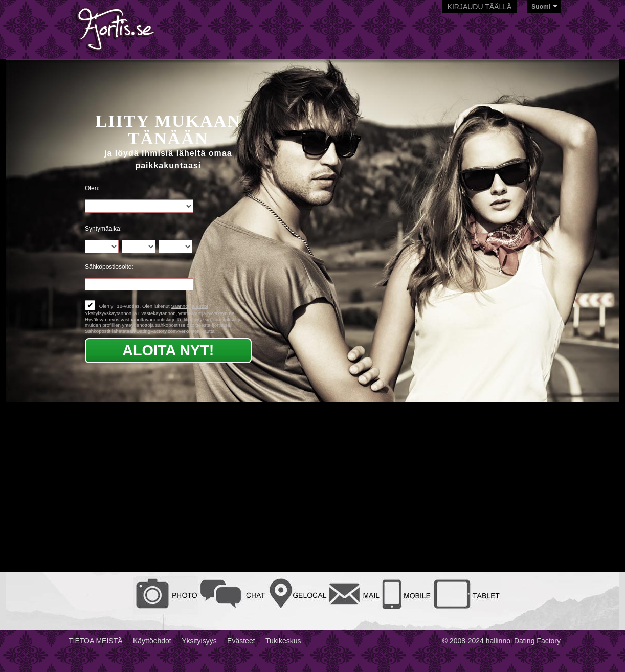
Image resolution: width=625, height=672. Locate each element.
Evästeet (241, 641)
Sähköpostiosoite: (109, 267)
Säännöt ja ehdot (189, 306)
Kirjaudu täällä (480, 7)
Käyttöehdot (152, 641)
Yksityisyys (199, 641)
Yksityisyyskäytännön (108, 313)
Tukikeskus (283, 641)
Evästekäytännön (157, 313)
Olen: (92, 188)
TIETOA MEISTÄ (96, 641)
